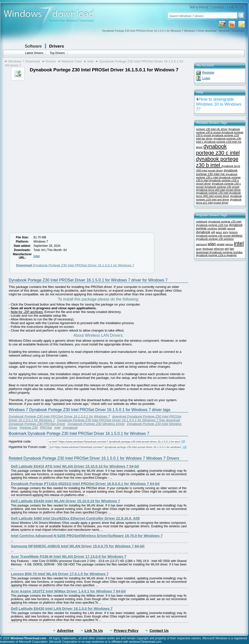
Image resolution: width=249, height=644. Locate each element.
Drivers (56, 46)
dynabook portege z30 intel (213, 193)
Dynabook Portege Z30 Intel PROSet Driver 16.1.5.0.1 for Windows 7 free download (118, 420)
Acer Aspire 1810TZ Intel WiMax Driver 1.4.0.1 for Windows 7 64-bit (68, 591)
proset (222, 228)
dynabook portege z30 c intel (218, 150)
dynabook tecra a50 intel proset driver (218, 190)
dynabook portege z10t (210, 225)
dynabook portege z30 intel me (217, 172)
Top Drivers (57, 53)
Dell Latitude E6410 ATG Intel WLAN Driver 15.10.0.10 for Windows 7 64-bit (75, 466)
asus (219, 232)
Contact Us (159, 631)
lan (232, 249)
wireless (237, 236)
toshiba (238, 252)
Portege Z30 (29, 428)
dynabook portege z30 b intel (217, 162)
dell (227, 249)
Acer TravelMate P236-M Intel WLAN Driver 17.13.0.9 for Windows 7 (69, 557)
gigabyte (231, 255)
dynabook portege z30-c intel (217, 176)
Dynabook (70, 428)
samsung (201, 244)
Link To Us (236, 7)
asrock (231, 228)
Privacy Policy (126, 631)
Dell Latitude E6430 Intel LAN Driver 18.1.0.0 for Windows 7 (62, 609)
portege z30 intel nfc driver (212, 129)
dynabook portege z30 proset (222, 187)
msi (226, 225)
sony (226, 232)
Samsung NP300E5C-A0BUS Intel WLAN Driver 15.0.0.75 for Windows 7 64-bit (78, 546)
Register (208, 72)
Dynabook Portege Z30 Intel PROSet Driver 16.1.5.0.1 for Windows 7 (75, 265)
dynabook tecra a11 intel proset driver (219, 201)
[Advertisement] (49, 118)
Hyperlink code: (20, 441)
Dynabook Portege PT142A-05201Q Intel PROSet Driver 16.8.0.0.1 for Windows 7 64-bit (85, 484)
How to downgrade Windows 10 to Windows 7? (219, 104)
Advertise (65, 631)
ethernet (219, 249)
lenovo (233, 232)
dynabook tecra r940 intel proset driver (218, 194)
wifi (213, 232)
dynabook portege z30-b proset (218, 131)
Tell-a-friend (199, 7)
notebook (202, 222)
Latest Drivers (34, 53)
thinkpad (208, 249)
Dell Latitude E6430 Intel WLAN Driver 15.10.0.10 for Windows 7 (66, 501)
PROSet (46, 428)
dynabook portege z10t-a (211, 255)
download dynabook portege (215, 252)
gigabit (221, 244)
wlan (212, 244)
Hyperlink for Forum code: (28, 447)
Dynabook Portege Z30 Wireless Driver (96, 424)
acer (199, 249)
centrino (212, 228)
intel (239, 243)
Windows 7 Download (24, 61)
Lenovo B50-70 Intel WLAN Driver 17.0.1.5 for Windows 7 (60, 574)
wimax (229, 244)
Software (33, 46)
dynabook (203, 232)
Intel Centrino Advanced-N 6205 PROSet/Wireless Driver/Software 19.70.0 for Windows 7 (87, 536)
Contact (218, 7)
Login (206, 78)
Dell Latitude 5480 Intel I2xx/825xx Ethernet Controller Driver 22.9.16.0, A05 (75, 518)
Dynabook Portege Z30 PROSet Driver (37, 424)
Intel (90, 61)
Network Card (71, 61)
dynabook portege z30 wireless (215, 239)
